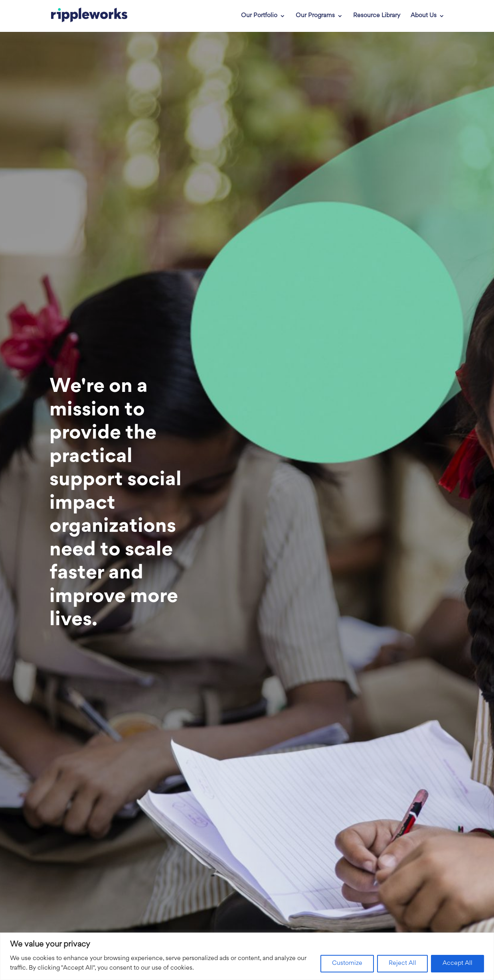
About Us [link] (424, 16)
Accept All (457, 963)
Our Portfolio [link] (259, 16)
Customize (347, 963)
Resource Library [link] (377, 16)
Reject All (402, 963)
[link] (84, 16)
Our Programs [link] (315, 16)
